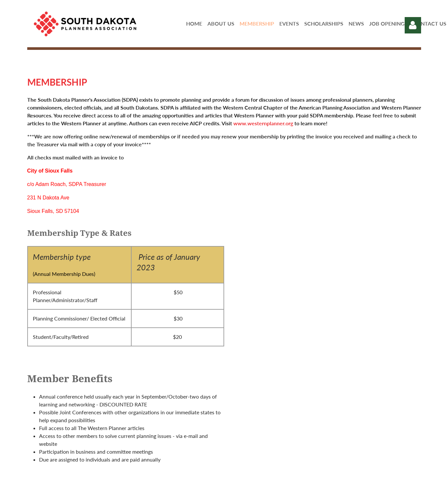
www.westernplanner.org (263, 123)
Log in (413, 25)
